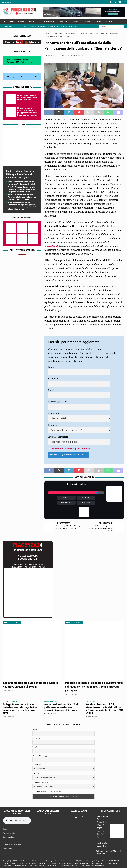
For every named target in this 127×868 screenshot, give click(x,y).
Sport (32, 22)
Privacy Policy (86, 866)
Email (51, 390)
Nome (51, 367)
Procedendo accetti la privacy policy (71, 448)
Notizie (58, 34)
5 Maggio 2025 (53, 55)
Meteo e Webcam (103, 22)
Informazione (8, 841)
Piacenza (66, 498)
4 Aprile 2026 (10, 690)
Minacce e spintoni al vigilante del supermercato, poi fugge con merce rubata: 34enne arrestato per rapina (94, 687)
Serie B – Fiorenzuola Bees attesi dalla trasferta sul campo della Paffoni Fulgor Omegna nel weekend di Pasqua (22, 189)
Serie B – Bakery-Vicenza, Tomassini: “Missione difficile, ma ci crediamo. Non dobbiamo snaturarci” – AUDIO (22, 197)
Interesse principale (58, 437)
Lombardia (86, 498)
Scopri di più (102, 846)
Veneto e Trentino (86, 503)
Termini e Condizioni (98, 866)
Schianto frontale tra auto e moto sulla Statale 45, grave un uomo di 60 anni (27, 97)
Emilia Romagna (66, 503)
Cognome (53, 378)
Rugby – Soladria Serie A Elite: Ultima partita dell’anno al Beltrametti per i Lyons (21, 174)
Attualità (63, 22)
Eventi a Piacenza (47, 22)
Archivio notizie (9, 833)
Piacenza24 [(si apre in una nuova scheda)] (32, 77)
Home (4, 22)
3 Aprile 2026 (51, 713)
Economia (75, 22)
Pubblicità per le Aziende (12, 845)
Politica (87, 22)
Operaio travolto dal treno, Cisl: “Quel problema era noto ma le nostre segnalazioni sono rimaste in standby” (61, 707)
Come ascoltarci (9, 837)
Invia (30, 62)
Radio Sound (6, 2)
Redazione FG (67, 55)
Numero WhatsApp (58, 402)
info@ (104, 843)
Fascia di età (55, 425)
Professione (54, 413)
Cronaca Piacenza (18, 22)
